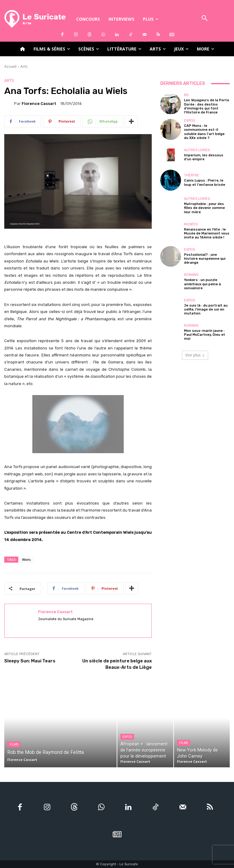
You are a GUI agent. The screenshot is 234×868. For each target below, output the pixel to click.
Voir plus (195, 355)
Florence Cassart (39, 104)
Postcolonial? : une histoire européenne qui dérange (205, 259)
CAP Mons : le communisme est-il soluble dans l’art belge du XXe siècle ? (204, 132)
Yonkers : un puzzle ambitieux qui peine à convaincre (202, 284)
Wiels (26, 559)
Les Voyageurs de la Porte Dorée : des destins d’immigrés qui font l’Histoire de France (207, 106)
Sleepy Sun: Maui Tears (30, 661)
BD (186, 95)
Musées (191, 224)
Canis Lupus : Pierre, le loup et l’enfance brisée (205, 182)
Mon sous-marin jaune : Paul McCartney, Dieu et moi (205, 335)
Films (14, 744)
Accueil (10, 66)
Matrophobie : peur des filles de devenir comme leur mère (204, 208)
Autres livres (197, 150)
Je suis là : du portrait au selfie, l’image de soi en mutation (206, 309)
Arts (24, 66)
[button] (205, 19)
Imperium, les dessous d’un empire (204, 157)
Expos (190, 121)
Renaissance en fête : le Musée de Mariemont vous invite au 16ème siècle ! (207, 233)
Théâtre (192, 175)
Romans (191, 275)
